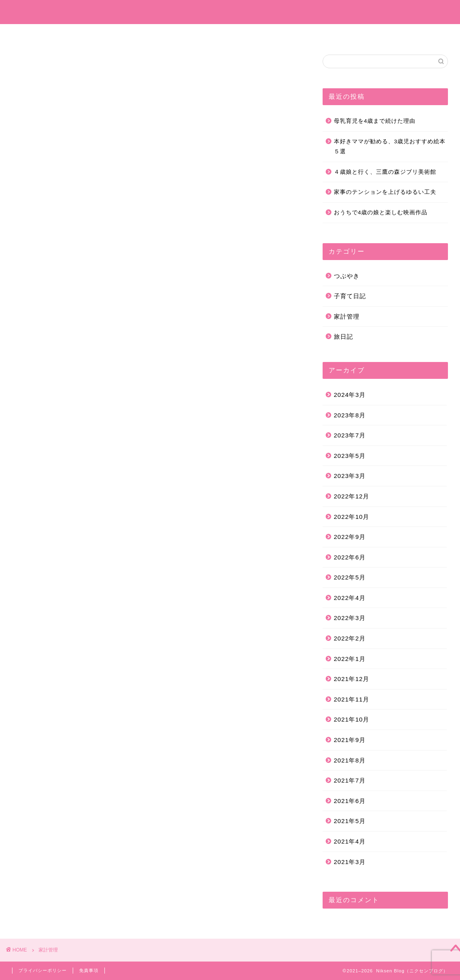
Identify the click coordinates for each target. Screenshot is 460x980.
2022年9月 (350, 537)
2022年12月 (352, 496)
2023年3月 (350, 476)
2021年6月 (350, 801)
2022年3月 (350, 618)
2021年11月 (352, 699)
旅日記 (230, 34)
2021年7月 (350, 780)
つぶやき (270, 34)
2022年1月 (350, 659)
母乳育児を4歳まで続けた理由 (375, 121)
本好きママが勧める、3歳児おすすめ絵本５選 (390, 147)
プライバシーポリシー (43, 970)
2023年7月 (350, 435)
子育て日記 (188, 34)
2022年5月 (350, 577)
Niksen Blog (230, 12)
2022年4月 (350, 598)
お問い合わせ (361, 34)
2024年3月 (350, 395)
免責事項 (89, 970)
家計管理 (313, 34)
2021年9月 (350, 740)
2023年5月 (350, 456)
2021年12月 (352, 679)
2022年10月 (352, 517)
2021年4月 (350, 841)
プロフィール (137, 34)
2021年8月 (350, 760)
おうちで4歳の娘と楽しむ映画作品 (381, 212)
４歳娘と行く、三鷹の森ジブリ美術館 (385, 172)
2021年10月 (352, 719)
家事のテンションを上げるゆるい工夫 (385, 192)
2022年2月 (350, 638)
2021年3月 (350, 862)
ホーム (91, 34)
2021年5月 (350, 821)
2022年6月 (350, 557)
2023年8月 (350, 415)
